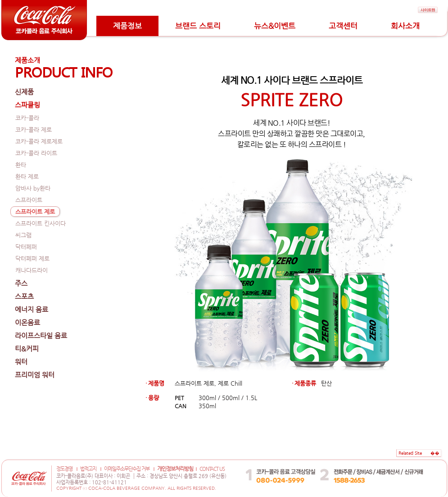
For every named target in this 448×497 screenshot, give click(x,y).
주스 (21, 283)
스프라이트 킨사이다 (41, 223)
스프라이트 (29, 200)
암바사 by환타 (33, 188)
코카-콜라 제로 (34, 130)
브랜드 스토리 (198, 26)
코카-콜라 (27, 118)
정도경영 (64, 469)
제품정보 (127, 26)
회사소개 (405, 26)
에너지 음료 (32, 309)
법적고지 (88, 469)
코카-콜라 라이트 (36, 153)
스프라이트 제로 (35, 212)
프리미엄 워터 (35, 375)
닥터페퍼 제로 (32, 258)
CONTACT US (212, 469)
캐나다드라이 (32, 270)
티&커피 (27, 349)
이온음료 (27, 322)
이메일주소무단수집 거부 (127, 469)
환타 (21, 165)
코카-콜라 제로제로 (39, 141)
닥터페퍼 (26, 247)
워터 (21, 362)
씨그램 (23, 235)
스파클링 (27, 105)
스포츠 (24, 296)
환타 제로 (27, 176)
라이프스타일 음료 (41, 335)
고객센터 (343, 26)
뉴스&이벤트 (275, 26)
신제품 (24, 92)
